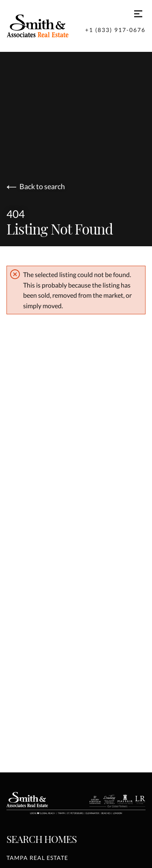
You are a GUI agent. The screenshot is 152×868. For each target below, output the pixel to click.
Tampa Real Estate (37, 858)
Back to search (36, 187)
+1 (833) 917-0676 (115, 30)
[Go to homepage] (46, 26)
